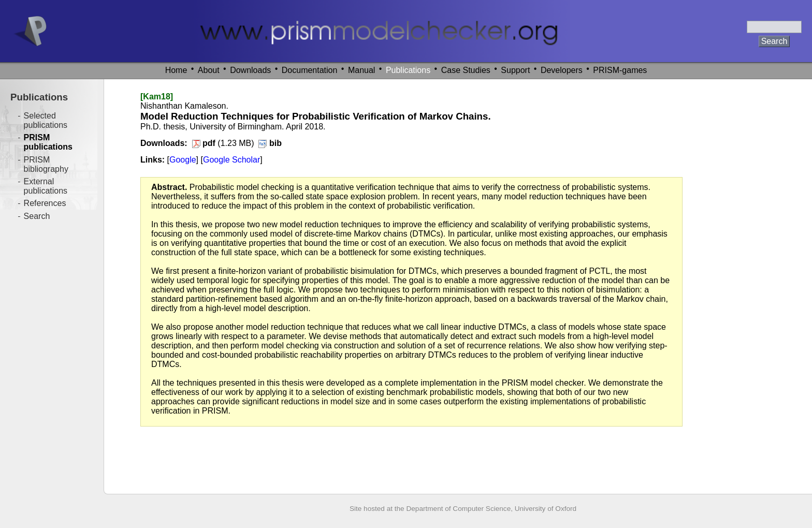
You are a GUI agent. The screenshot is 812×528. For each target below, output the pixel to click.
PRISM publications (48, 142)
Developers (562, 70)
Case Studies (466, 70)
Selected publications (46, 120)
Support (515, 70)
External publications (46, 186)
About (209, 70)
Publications (408, 70)
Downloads (250, 70)
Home (176, 70)
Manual (361, 70)
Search (37, 216)
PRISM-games (620, 70)
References (45, 203)
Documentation (310, 70)
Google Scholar (231, 160)
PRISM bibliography (46, 164)
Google (183, 160)
